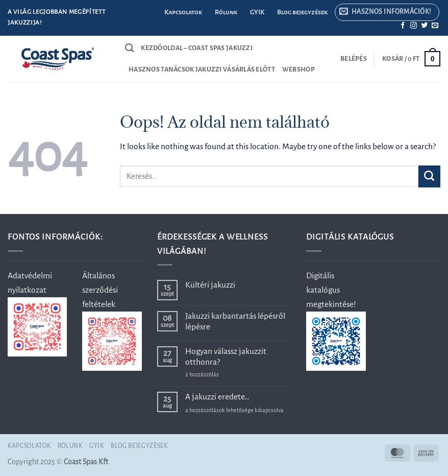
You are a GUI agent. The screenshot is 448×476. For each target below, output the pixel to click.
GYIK (257, 12)
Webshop (298, 69)
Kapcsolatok (183, 12)
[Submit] (429, 176)
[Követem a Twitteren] (424, 26)
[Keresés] (129, 48)
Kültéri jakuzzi (210, 285)
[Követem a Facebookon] (403, 26)
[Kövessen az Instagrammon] (414, 26)
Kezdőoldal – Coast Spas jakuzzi (197, 48)
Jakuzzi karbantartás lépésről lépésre (235, 321)
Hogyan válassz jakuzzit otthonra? (226, 356)
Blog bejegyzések (302, 12)
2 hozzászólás (218, 375)
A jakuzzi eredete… (217, 397)
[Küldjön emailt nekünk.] (435, 26)
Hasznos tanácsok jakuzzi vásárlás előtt (202, 69)
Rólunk (226, 12)
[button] (387, 13)
